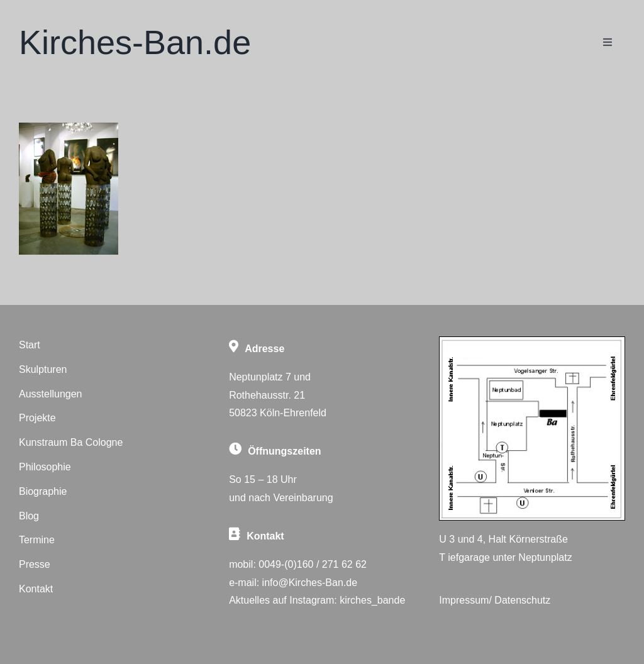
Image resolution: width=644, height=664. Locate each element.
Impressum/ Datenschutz (495, 600)
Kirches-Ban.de (135, 42)
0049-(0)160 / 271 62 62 (313, 564)
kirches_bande (372, 600)
